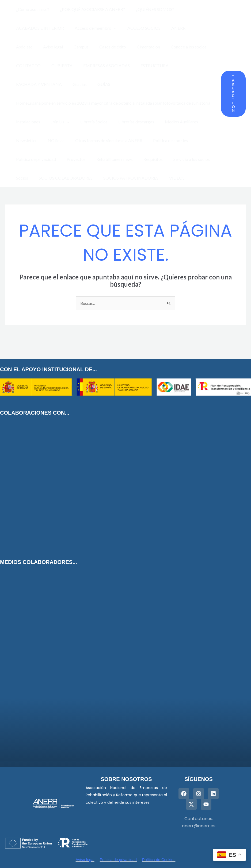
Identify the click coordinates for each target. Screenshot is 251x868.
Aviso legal (25, 47)
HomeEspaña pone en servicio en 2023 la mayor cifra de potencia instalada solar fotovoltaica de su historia (112, 103)
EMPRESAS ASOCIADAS (68, 65)
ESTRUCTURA (114, 65)
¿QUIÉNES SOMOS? (150, 9)
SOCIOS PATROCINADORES (126, 178)
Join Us (57, 122)
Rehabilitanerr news (109, 159)
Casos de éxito (80, 47)
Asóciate (195, 28)
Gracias (198, 65)
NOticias (53, 140)
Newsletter (25, 140)
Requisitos (146, 159)
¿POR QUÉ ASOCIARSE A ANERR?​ (89, 9)
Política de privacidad (35, 159)
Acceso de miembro (92, 28)
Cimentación (114, 47)
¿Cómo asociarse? (32, 9)
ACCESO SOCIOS (139, 28)
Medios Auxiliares (172, 122)
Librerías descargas (129, 122)
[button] (233, 94)
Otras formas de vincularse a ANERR (103, 140)
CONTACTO (191, 47)
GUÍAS (21, 84)
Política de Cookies (159, 860)
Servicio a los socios (182, 159)
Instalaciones (27, 122)
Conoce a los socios (152, 47)
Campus (51, 47)
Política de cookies (163, 140)
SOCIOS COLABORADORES (62, 178)
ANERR (171, 28)
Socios (21, 178)
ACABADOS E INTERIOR (39, 28)
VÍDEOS (169, 178)
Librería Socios (89, 122)
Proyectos (73, 159)
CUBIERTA (26, 65)
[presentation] (111, 28)
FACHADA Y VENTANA (159, 65)
